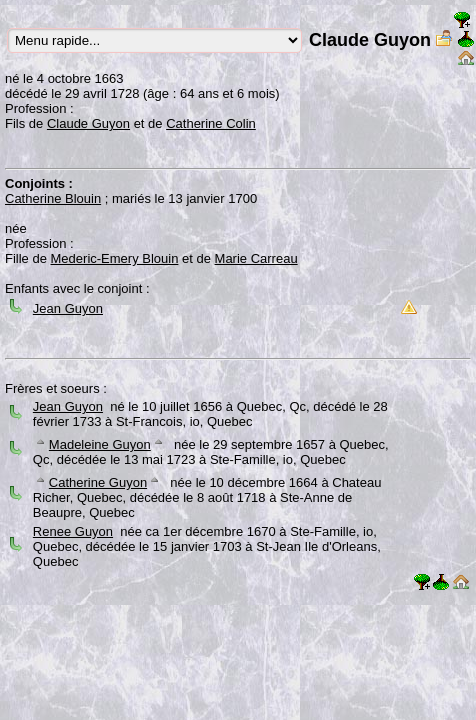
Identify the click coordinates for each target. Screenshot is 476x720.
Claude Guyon (88, 123)
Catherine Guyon (98, 482)
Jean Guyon (68, 308)
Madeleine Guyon (100, 444)
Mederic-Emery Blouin (115, 258)
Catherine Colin (211, 123)
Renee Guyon (73, 531)
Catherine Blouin (53, 198)
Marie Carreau (256, 258)
